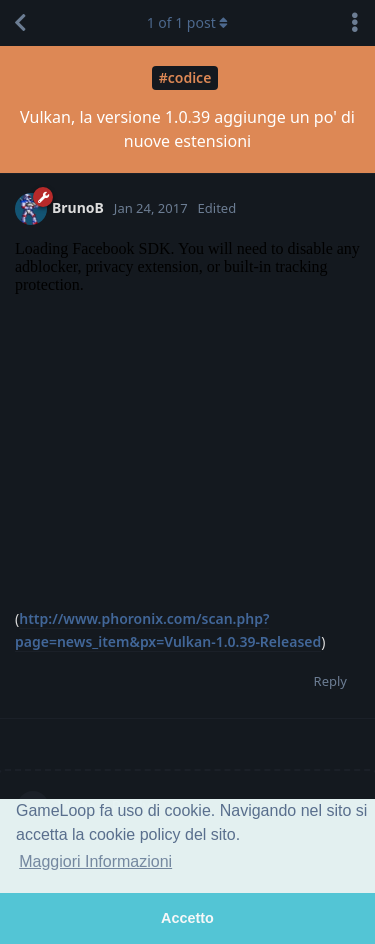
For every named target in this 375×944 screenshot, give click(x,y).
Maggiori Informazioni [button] (95, 861)
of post (188, 22)
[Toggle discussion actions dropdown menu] (355, 23)
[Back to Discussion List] (20, 23)
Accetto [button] (187, 918)
